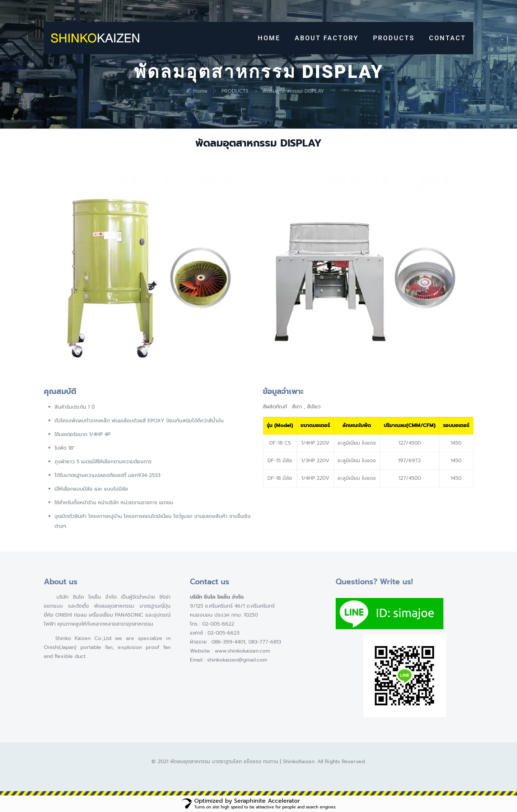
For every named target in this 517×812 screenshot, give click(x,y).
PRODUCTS (235, 91)
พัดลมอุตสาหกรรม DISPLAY (293, 91)
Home (200, 91)
